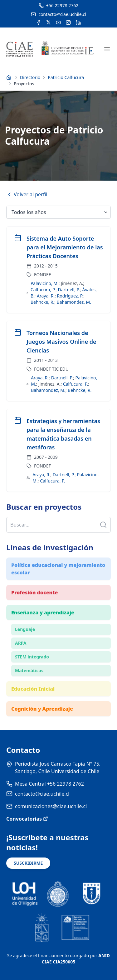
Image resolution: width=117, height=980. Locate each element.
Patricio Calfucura (66, 77)
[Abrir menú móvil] (107, 49)
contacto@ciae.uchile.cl (42, 794)
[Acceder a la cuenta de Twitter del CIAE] (49, 22)
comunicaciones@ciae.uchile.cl (51, 806)
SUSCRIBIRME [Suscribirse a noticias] (28, 863)
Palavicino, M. (45, 283)
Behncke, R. (42, 302)
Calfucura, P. (43, 290)
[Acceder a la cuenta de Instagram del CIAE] (68, 22)
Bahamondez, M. (74, 302)
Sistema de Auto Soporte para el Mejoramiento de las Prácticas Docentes (65, 247)
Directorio (30, 77)
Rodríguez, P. (70, 296)
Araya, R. (46, 296)
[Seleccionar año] (58, 212)
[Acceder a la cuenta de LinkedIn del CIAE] (78, 22)
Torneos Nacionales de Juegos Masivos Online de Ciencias (61, 342)
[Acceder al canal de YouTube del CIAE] (58, 22)
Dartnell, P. (69, 290)
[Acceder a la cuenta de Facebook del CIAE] (39, 22)
